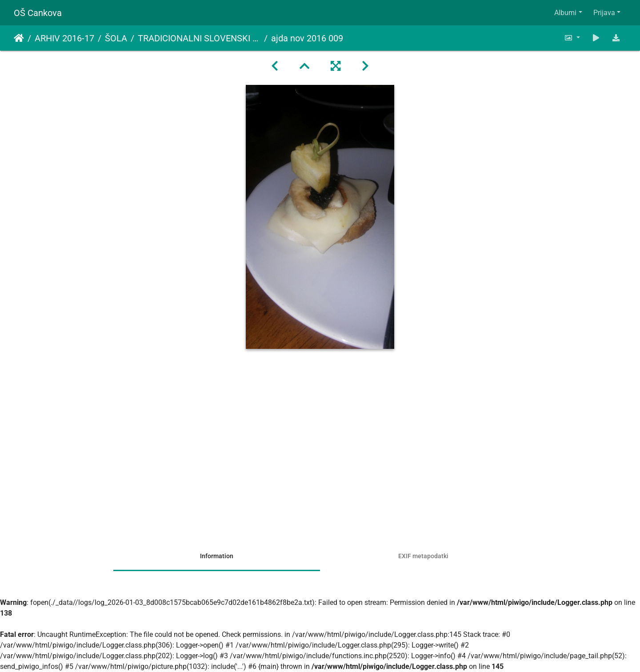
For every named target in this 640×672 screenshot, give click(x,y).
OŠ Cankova (38, 13)
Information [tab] (217, 556)
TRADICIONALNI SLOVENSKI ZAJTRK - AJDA (199, 38)
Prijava (604, 13)
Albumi (565, 13)
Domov (19, 38)
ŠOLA (116, 38)
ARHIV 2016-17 (64, 38)
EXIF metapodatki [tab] (423, 556)
